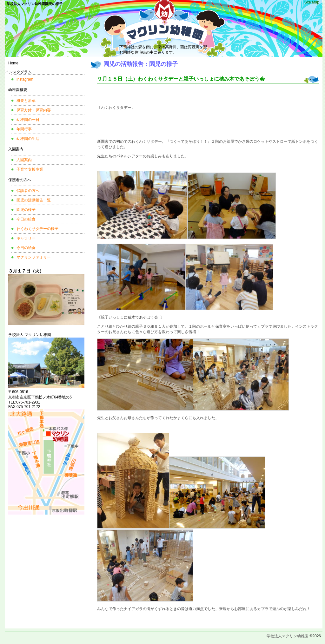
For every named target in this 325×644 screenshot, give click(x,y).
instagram (25, 79)
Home (13, 63)
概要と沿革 (26, 101)
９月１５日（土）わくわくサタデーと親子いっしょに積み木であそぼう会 (181, 79)
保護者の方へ (20, 180)
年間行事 (24, 129)
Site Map (312, 2)
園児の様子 (26, 210)
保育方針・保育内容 (34, 110)
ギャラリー (26, 238)
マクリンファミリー (34, 257)
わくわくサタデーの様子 (37, 229)
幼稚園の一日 (28, 120)
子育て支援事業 (30, 169)
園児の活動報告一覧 (34, 200)
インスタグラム (18, 72)
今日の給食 (26, 219)
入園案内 (16, 149)
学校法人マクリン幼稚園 (288, 636)
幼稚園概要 (18, 90)
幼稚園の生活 (28, 139)
